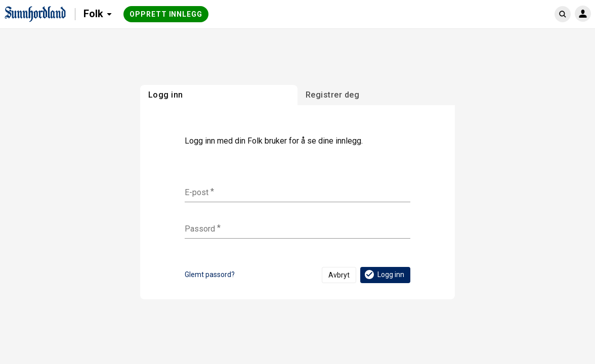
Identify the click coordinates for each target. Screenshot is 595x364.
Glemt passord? (210, 275)
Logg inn (384, 275)
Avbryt (339, 275)
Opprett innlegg (166, 14)
